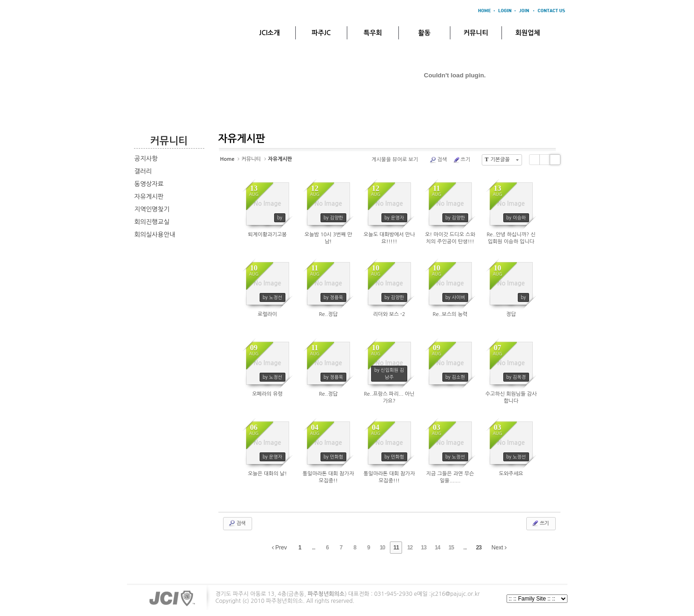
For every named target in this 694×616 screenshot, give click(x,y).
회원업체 (528, 33)
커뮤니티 (476, 33)
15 (451, 548)
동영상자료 (149, 184)
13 (423, 548)
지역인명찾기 (152, 209)
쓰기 (462, 160)
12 (410, 548)
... (313, 548)
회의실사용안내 (155, 235)
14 (437, 548)
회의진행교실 (152, 222)
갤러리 (143, 171)
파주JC (321, 33)
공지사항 (146, 159)
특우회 (373, 33)
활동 (424, 33)
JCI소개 (269, 33)
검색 (438, 160)
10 (382, 548)
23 (479, 548)
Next (499, 548)
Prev (279, 548)
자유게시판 (149, 197)
